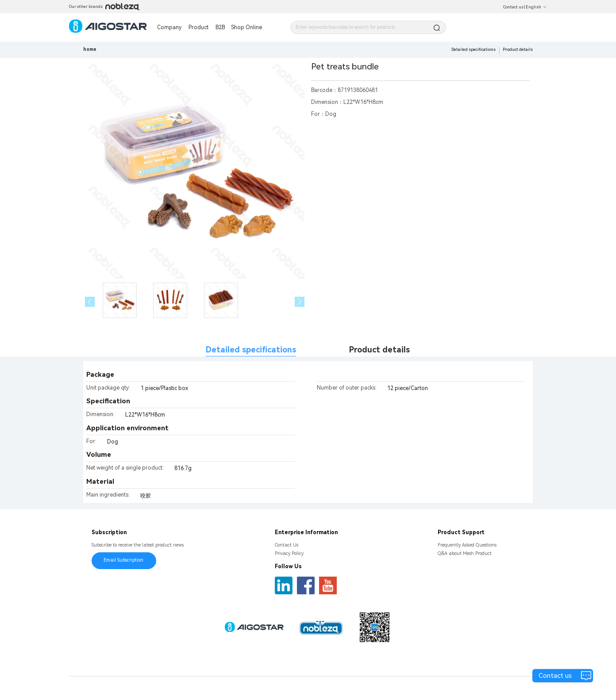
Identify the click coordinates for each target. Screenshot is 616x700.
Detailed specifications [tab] (251, 350)
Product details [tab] (379, 350)
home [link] (90, 49)
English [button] (536, 7)
